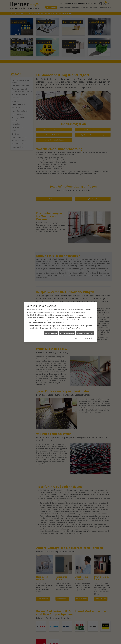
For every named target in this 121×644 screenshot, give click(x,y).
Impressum (79, 338)
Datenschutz (90, 338)
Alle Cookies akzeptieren (85, 333)
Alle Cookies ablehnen (67, 333)
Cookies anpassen (51, 333)
